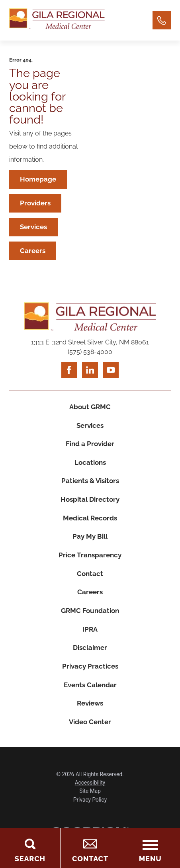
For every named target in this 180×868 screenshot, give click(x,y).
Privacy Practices (90, 681)
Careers (33, 253)
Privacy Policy (90, 817)
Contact (90, 584)
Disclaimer (90, 661)
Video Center (90, 739)
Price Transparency (90, 565)
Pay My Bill (90, 545)
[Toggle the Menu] (150, 848)
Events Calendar (90, 700)
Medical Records (90, 526)
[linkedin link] (90, 373)
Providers (36, 204)
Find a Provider (90, 449)
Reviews (90, 719)
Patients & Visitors (90, 488)
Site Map (90, 809)
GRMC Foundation (90, 623)
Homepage (38, 180)
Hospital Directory (90, 507)
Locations (90, 468)
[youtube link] (111, 373)
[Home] (57, 20)
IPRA (90, 642)
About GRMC (90, 410)
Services (34, 228)
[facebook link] (69, 373)
